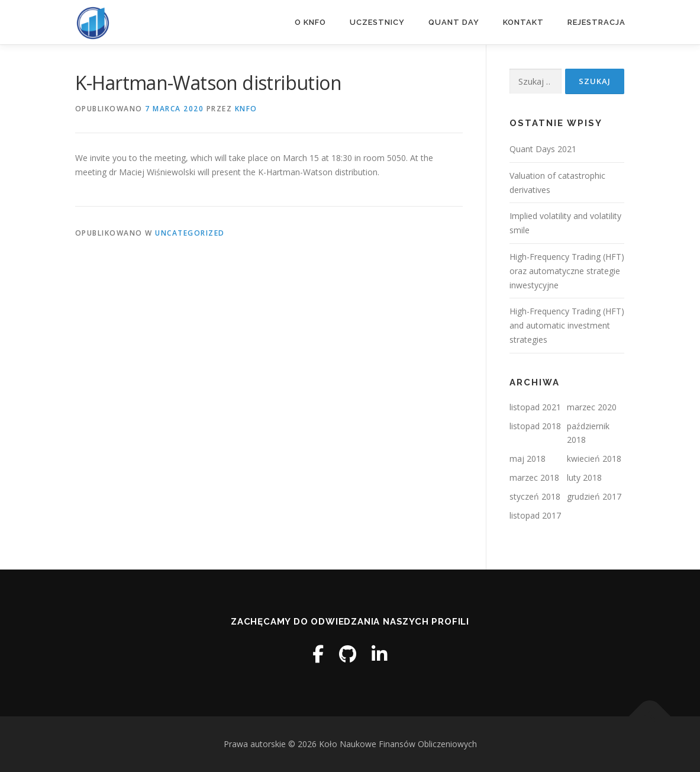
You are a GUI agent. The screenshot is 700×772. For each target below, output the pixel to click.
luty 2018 (584, 477)
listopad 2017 (535, 515)
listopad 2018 (535, 426)
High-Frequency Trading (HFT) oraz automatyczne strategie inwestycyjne (567, 271)
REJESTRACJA (596, 22)
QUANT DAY (454, 22)
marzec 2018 (534, 477)
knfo (246, 109)
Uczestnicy (377, 22)
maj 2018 (528, 459)
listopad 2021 (535, 407)
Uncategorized (190, 233)
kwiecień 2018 (594, 459)
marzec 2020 (592, 407)
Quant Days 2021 (543, 149)
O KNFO (310, 22)
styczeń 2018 (535, 496)
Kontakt (523, 22)
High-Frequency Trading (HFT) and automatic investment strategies (567, 325)
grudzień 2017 (594, 496)
